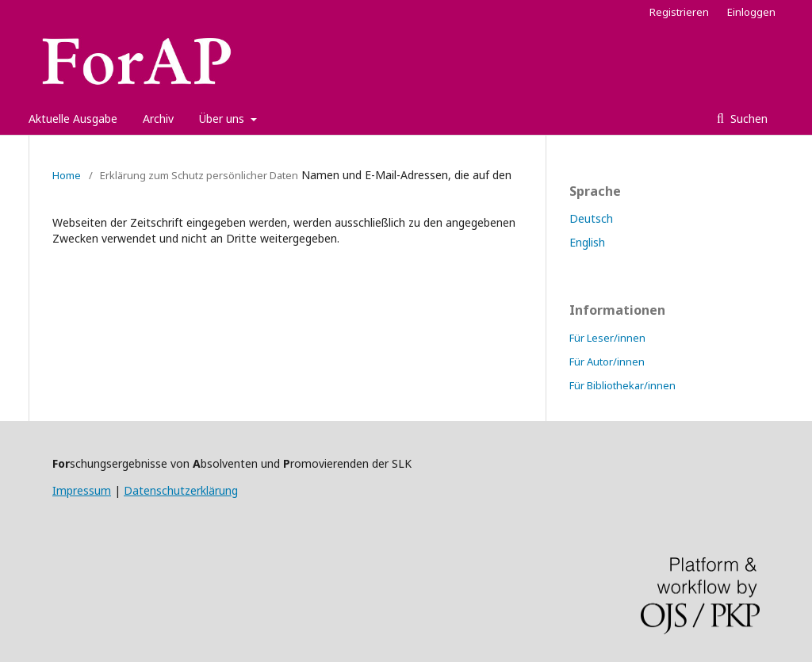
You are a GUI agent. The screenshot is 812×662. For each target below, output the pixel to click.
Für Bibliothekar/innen (622, 385)
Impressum (82, 490)
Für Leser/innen (607, 338)
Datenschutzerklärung (181, 490)
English (587, 242)
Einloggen (751, 12)
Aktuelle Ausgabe (73, 119)
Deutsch (591, 218)
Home (67, 175)
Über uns (223, 119)
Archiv (158, 119)
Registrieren (679, 12)
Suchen (747, 119)
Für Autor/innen (607, 362)
